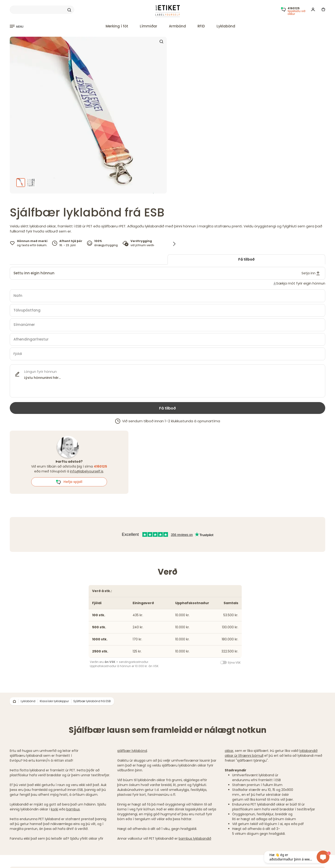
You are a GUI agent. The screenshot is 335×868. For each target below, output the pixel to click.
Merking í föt (117, 26)
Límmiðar (149, 26)
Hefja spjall (69, 482)
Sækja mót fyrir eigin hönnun (301, 283)
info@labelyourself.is (87, 471)
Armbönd (177, 26)
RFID (201, 26)
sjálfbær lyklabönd (132, 751)
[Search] (42, 10)
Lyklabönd (226, 26)
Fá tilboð (246, 259)
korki (55, 809)
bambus (73, 809)
